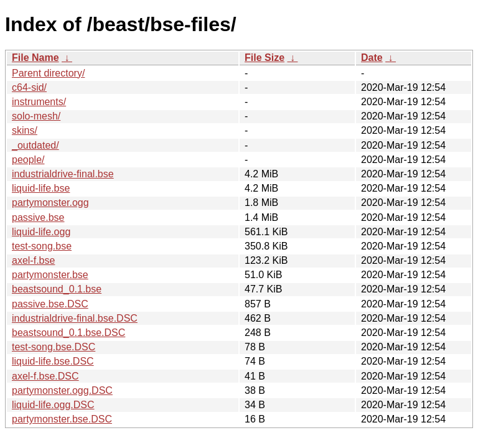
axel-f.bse (33, 260)
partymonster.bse (50, 275)
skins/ (25, 130)
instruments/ (39, 102)
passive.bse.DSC (50, 304)
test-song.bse (42, 246)
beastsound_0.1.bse (57, 289)
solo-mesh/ (36, 116)
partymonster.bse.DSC (62, 419)
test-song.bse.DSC (54, 347)
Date (372, 58)
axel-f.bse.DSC (45, 376)
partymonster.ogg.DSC (62, 390)
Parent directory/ (48, 73)
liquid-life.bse (41, 188)
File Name (35, 58)
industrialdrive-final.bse (63, 174)
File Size (265, 58)
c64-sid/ (29, 87)
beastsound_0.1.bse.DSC (68, 333)
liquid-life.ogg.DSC (53, 405)
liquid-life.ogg (41, 232)
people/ (28, 160)
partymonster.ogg (50, 203)
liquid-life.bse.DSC (53, 361)
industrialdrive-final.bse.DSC (75, 318)
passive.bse (38, 217)
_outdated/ (35, 145)
